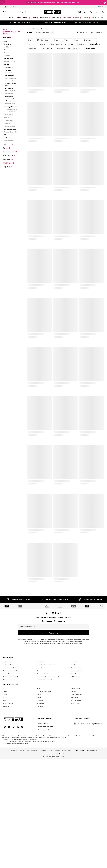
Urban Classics (75, 703)
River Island (40, 706)
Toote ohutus (61, 754)
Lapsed (23, 12)
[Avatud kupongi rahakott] (80, 12)
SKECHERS (40, 703)
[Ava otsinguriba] (101, 18)
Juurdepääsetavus (48, 754)
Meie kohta (14, 751)
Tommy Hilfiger (75, 688)
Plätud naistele (8, 665)
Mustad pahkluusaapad (44, 680)
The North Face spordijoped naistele (15, 674)
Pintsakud (74, 662)
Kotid (39, 671)
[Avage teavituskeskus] (91, 12)
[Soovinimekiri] (97, 12)
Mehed (14, 12)
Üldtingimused (79, 751)
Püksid (42, 29)
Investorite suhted (46, 751)
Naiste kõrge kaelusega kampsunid (48, 677)
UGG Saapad (7, 662)
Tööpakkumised (32, 751)
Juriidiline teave (92, 751)
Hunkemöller (75, 697)
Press (22, 751)
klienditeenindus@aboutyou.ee (34, 643)
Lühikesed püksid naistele (11, 668)
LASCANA (40, 700)
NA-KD (5, 694)
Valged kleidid (75, 674)
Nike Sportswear (76, 700)
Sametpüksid (75, 665)
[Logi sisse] (85, 12)
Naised (6, 12)
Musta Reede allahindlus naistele (47, 665)
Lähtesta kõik (89, 48)
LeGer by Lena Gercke (44, 691)
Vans (5, 700)
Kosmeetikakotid (42, 674)
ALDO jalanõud (75, 677)
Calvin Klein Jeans (76, 694)
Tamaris (73, 691)
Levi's (5, 691)
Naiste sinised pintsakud (11, 671)
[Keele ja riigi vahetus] (100, 7)
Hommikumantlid (76, 668)
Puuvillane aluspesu (77, 671)
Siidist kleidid (41, 662)
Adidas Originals (8, 703)
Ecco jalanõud (41, 668)
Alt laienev (50, 29)
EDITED (6, 697)
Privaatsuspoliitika (30, 641)
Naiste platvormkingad (10, 677)
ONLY (5, 688)
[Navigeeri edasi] (98, 18)
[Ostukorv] (103, 12)
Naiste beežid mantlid (10, 680)
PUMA (39, 697)
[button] (82, 32)
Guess (39, 694)
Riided (35, 29)
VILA (38, 688)
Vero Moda (7, 706)
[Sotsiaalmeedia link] (5, 727)
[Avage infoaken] (105, 3)
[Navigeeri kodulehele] (53, 12)
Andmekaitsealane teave (63, 751)
